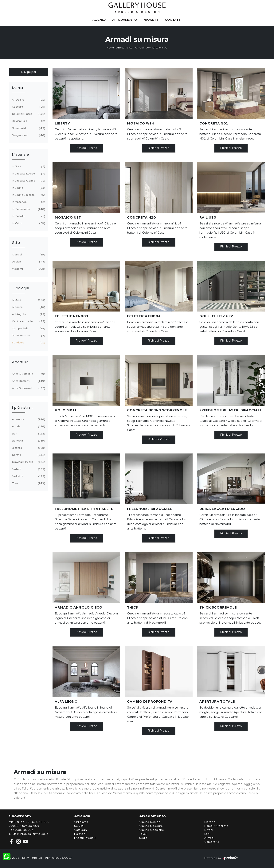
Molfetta (28, 476)
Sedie (143, 838)
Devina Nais (28, 121)
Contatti (173, 20)
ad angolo (28, 314)
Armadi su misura (157, 48)
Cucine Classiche (152, 830)
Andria (28, 426)
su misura (28, 343)
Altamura (28, 419)
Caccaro (28, 107)
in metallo (28, 216)
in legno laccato (28, 195)
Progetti (151, 20)
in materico (28, 202)
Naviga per (29, 72)
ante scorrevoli (28, 388)
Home (110, 48)
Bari (28, 434)
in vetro (28, 223)
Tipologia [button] (21, 288)
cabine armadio (28, 321)
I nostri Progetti (85, 838)
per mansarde (28, 336)
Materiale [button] (20, 155)
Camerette (212, 842)
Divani (209, 830)
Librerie (210, 822)
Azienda (100, 20)
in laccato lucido (28, 174)
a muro (28, 300)
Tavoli (143, 834)
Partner (80, 834)
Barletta (28, 441)
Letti (207, 834)
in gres (28, 166)
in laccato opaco (28, 181)
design (28, 262)
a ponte (28, 307)
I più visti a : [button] (22, 408)
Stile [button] (16, 243)
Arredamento (125, 20)
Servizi (79, 826)
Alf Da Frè (28, 100)
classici (28, 255)
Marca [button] (18, 88)
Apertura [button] (20, 362)
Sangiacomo (28, 135)
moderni (28, 269)
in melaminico (28, 209)
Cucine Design (150, 822)
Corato (28, 455)
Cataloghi (81, 830)
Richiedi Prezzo (86, 148)
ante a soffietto (28, 374)
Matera (28, 469)
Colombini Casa (28, 114)
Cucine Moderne (151, 826)
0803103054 (24, 830)
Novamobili (28, 128)
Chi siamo (81, 822)
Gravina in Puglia (28, 462)
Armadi (139, 48)
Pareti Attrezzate (216, 826)
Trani (28, 483)
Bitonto (28, 448)
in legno (28, 188)
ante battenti (28, 381)
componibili (28, 329)
